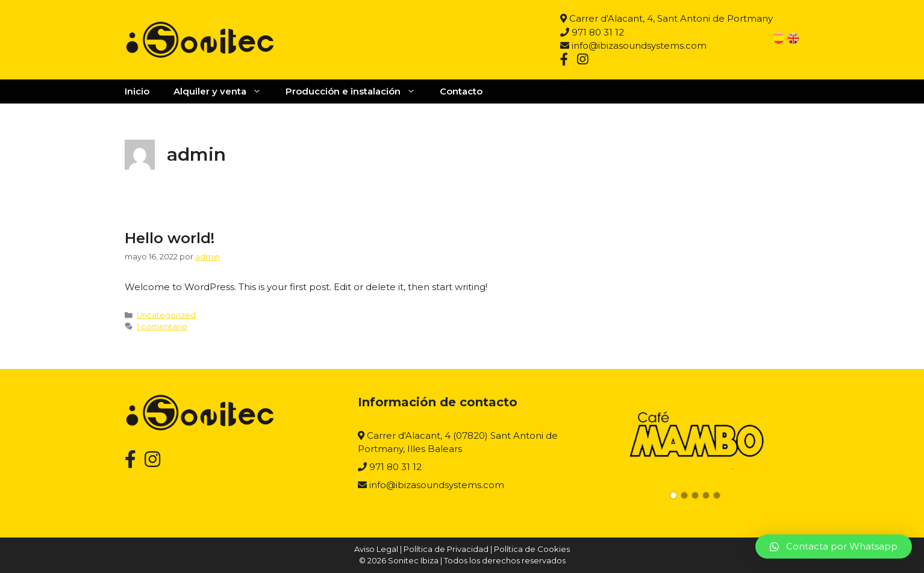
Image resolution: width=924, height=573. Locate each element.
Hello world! (170, 238)
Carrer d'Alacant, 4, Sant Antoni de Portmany (666, 18)
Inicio (137, 91)
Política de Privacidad (446, 549)
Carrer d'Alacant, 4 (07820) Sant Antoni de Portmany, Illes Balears (458, 442)
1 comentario (162, 327)
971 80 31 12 (592, 32)
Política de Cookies (532, 549)
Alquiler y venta (223, 91)
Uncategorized (166, 315)
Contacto (461, 91)
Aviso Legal (376, 549)
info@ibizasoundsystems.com (633, 45)
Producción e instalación (357, 91)
